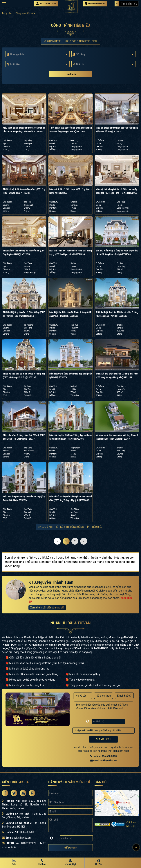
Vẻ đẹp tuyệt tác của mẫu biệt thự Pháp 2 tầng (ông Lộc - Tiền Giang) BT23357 (117, 437)
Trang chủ (7, 13)
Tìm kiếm (70, 74)
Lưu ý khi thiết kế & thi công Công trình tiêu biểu (70, 527)
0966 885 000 (28, 832)
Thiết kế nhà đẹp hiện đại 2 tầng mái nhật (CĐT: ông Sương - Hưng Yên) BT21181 (117, 376)
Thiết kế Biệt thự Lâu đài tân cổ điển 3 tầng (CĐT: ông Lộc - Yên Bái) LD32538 (117, 314)
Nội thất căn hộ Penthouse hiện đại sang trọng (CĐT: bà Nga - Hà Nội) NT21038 (71, 253)
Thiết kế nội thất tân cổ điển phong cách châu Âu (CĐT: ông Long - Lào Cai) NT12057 (71, 130)
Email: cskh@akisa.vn (103, 760)
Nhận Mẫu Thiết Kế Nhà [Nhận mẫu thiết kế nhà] (95, 3)
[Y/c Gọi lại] (70, 863)
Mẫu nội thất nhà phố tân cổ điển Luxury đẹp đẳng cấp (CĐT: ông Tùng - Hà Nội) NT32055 (117, 191)
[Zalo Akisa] (14, 862)
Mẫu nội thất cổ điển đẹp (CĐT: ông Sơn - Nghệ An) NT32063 (71, 191)
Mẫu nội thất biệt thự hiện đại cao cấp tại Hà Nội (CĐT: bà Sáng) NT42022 (117, 130)
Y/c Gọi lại (70, 864)
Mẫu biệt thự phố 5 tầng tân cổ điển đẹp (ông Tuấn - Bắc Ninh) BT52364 (24, 498)
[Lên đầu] (136, 847)
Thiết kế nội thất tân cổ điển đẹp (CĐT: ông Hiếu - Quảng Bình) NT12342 (24, 191)
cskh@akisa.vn (22, 838)
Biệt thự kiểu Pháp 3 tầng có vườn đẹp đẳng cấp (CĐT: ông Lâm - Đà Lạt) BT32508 (117, 253)
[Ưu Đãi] (99, 863)
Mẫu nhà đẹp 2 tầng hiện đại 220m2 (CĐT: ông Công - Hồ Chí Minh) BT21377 (24, 437)
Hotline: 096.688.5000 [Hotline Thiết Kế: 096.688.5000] (103, 756)
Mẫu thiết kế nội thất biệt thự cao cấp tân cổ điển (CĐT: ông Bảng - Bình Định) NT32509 (24, 130)
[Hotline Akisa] (42, 862)
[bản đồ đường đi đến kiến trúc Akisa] (117, 803)
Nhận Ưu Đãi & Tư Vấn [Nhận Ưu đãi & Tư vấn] (46, 3)
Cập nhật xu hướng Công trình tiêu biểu (70, 41)
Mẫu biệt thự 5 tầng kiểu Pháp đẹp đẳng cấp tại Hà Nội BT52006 (71, 376)
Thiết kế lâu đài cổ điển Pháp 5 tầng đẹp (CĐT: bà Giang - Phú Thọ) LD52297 (24, 376)
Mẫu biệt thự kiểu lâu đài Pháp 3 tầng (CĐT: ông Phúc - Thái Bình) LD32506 (71, 314)
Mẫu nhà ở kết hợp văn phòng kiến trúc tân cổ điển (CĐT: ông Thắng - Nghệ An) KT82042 (71, 498)
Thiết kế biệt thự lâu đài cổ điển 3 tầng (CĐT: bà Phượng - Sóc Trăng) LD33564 (24, 314)
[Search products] (135, 4)
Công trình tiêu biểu (25, 13)
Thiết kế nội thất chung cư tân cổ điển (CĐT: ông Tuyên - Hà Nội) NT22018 (24, 253)
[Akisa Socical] (5, 793)
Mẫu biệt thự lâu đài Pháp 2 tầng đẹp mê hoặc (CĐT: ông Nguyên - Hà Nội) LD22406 (71, 437)
